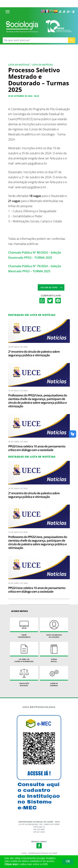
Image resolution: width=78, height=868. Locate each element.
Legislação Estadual (24, 676)
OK (68, 862)
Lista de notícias (42, 65)
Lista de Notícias (19, 65)
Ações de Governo (54, 676)
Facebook (39, 846)
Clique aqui (11, 864)
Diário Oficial (54, 652)
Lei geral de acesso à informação (24, 652)
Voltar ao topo (49, 287)
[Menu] (8, 12)
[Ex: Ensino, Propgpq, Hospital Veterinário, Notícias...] (35, 40)
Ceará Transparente (24, 628)
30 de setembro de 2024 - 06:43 (24, 96)
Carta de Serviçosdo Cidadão (54, 628)
